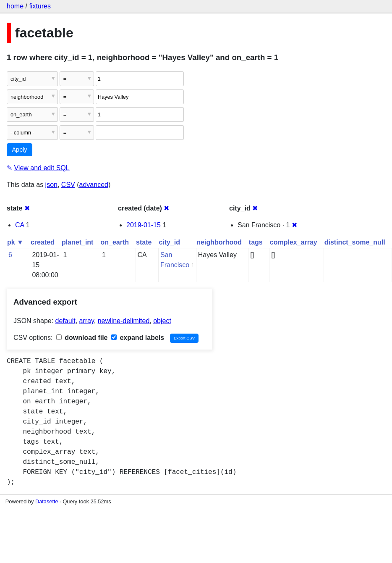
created (43, 242)
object (162, 321)
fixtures (40, 6)
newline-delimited (124, 321)
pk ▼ (15, 242)
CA (20, 225)
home (15, 6)
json (51, 185)
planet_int (78, 242)
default (65, 321)
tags (256, 242)
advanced (94, 185)
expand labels (138, 338)
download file (82, 338)
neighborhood (219, 242)
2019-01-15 (144, 225)
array (87, 321)
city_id (169, 242)
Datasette (47, 501)
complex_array (294, 242)
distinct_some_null (355, 242)
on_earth (115, 242)
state (144, 242)
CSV (68, 185)
